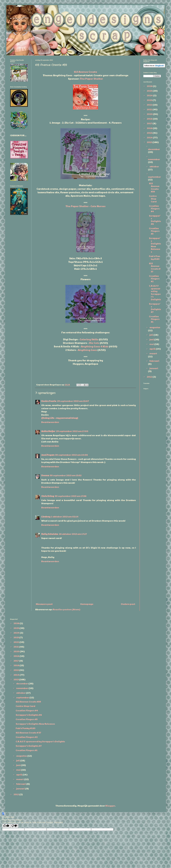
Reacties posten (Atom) (67, 609)
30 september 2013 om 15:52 (66, 475)
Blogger (110, 806)
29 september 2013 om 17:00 (72, 431)
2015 (150, 133)
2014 (150, 137)
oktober (154, 166)
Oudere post (128, 604)
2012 (150, 377)
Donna (45, 475)
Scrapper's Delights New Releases (155, 245)
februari (154, 361)
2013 (150, 142)
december (154, 149)
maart (153, 353)
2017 (150, 123)
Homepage (87, 604)
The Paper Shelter (91, 79)
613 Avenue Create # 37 (155, 267)
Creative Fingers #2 (154, 279)
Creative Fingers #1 (154, 319)
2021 (150, 109)
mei (152, 344)
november (154, 159)
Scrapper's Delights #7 (155, 308)
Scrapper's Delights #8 (155, 220)
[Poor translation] (14, 826)
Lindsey (46, 516)
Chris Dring (48, 496)
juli (152, 335)
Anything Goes (87, 350)
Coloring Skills (89, 339)
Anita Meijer (48, 431)
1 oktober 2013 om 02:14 (65, 516)
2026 (150, 86)
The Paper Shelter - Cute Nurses (85, 206)
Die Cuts (94, 343)
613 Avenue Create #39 (154, 187)
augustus (155, 327)
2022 (150, 105)
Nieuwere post (44, 604)
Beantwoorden (50, 422)
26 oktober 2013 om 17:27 (73, 534)
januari (154, 368)
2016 (150, 128)
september (154, 177)
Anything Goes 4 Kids (95, 346)
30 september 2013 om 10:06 (71, 455)
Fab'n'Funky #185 (155, 257)
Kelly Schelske (50, 534)
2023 (150, 100)
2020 (150, 114)
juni (152, 339)
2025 (150, 91)
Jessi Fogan (48, 455)
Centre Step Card (153, 199)
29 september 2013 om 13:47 (73, 401)
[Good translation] (6, 826)
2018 (150, 119)
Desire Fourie (49, 401)
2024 (150, 95)
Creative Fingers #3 (154, 231)
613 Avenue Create (85, 72)
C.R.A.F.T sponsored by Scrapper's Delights (155, 292)
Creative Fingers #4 (154, 208)
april (153, 349)
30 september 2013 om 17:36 (71, 496)
